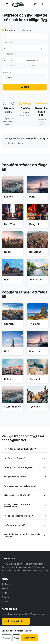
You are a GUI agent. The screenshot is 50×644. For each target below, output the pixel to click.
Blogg (4, 593)
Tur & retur (10, 30)
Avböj (16, 638)
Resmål (5, 588)
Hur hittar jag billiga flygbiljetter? (20, 449)
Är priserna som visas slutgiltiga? (20, 486)
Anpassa (7, 638)
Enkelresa (26, 30)
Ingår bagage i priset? (15, 525)
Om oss (5, 597)
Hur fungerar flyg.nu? (14, 458)
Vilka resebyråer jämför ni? (17, 495)
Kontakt (5, 601)
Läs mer (28, 631)
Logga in (42, 4)
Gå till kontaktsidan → (16, 621)
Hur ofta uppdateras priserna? (18, 516)
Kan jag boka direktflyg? (16, 477)
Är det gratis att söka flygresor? (19, 467)
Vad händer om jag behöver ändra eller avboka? (23, 535)
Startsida (6, 584)
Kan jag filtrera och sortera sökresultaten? (17, 506)
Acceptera (30, 638)
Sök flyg (25, 87)
